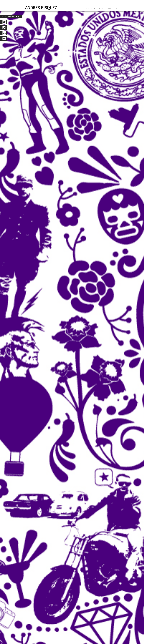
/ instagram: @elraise (59, 102)
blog (116, 8)
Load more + (73, 111)
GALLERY (94, 8)
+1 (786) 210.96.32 (51, 532)
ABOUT (101, 8)
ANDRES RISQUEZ (41, 7)
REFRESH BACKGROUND (11, 16)
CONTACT (109, 8)
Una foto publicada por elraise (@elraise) (42, 306)
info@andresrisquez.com (69, 639)
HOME (87, 8)
